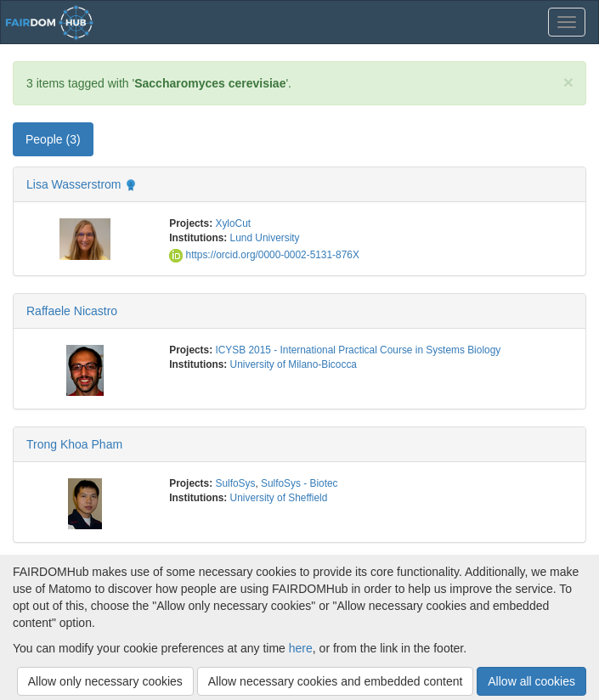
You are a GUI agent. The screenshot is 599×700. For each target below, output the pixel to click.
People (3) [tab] (53, 139)
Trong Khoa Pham (74, 444)
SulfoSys (235, 483)
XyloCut (233, 223)
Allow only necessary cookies (105, 681)
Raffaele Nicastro (72, 311)
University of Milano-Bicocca (294, 364)
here (301, 648)
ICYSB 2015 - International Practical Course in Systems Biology (358, 350)
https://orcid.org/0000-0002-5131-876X (264, 255)
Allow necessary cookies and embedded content (336, 681)
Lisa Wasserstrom (74, 184)
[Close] (568, 82)
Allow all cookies (531, 681)
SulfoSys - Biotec (299, 483)
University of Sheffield (279, 498)
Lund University (265, 238)
